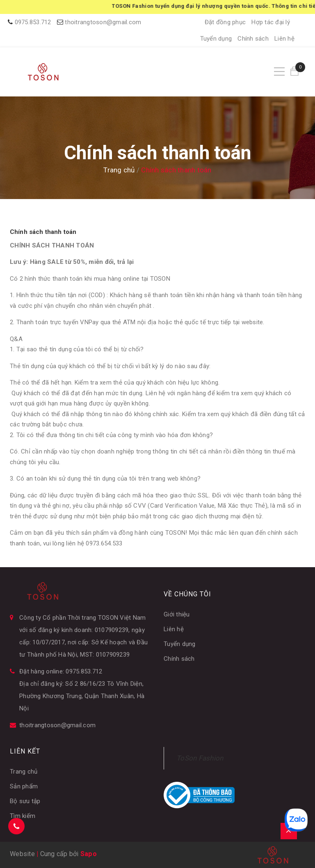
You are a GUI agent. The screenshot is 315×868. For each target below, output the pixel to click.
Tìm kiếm (23, 816)
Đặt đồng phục (225, 22)
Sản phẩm (24, 786)
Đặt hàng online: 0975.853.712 (61, 671)
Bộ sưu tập (25, 801)
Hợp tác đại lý (271, 22)
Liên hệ (284, 39)
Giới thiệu (177, 614)
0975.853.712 (33, 22)
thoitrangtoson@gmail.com (103, 22)
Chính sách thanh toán (43, 232)
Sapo (89, 854)
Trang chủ (24, 772)
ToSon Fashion (200, 758)
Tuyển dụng (216, 39)
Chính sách (253, 39)
